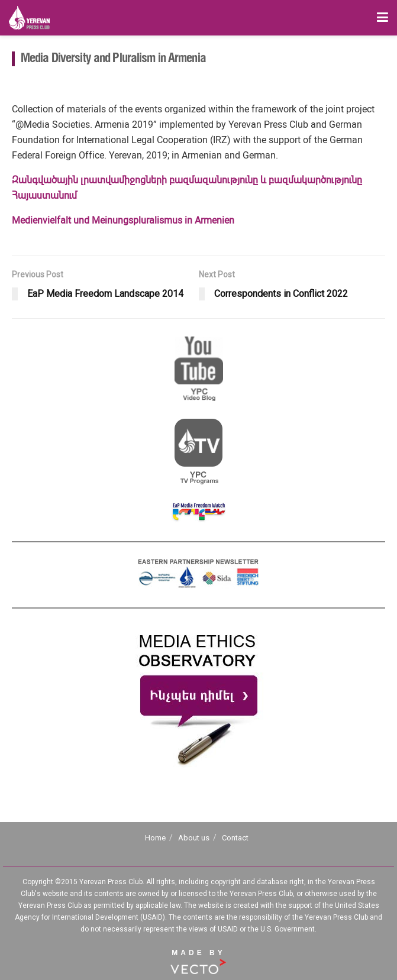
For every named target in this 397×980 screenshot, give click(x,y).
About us (194, 838)
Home (155, 838)
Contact (235, 838)
